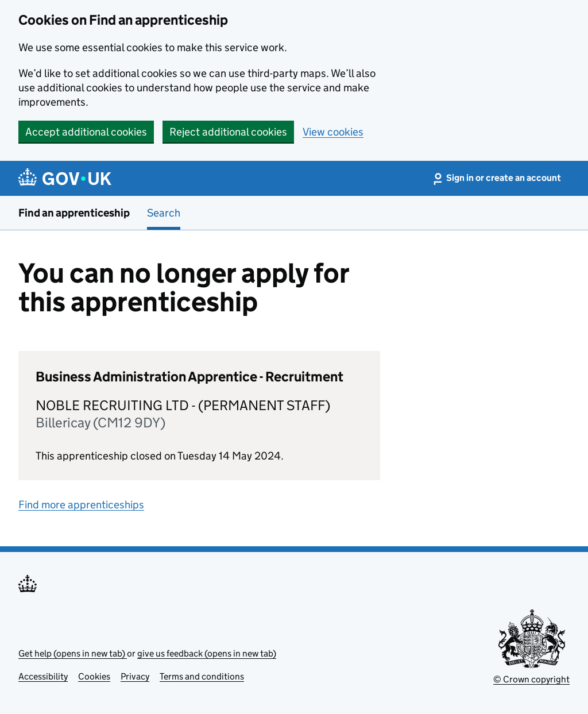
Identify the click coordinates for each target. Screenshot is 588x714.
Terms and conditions (202, 676)
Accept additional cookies (86, 132)
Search (164, 213)
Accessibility (43, 676)
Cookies (94, 676)
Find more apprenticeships (81, 505)
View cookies (333, 132)
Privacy (135, 676)
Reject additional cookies (228, 132)
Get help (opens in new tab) (73, 653)
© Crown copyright (531, 679)
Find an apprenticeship (74, 213)
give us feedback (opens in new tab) (207, 653)
